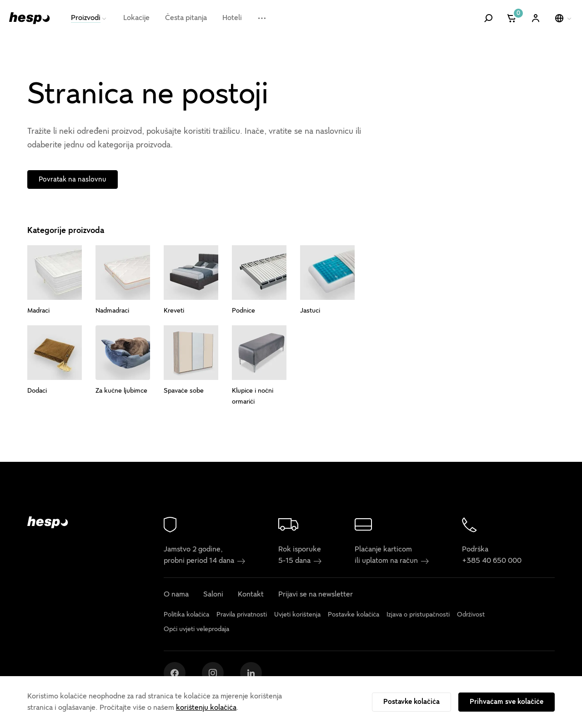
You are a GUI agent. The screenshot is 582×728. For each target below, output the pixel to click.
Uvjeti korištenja (297, 614)
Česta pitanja (186, 18)
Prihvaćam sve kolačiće (507, 702)
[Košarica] (512, 18)
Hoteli (232, 18)
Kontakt (251, 595)
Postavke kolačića (411, 702)
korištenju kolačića (206, 708)
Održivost (471, 614)
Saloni (213, 595)
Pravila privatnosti (242, 614)
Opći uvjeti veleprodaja (196, 629)
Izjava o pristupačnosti (418, 614)
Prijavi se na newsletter (316, 595)
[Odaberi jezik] (564, 18)
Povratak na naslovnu (73, 179)
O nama (176, 595)
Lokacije (136, 18)
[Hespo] (30, 18)
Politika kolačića (186, 614)
